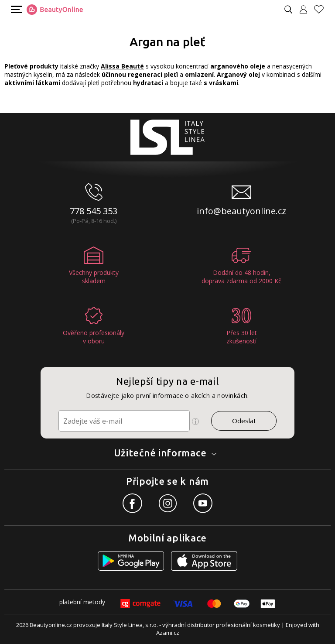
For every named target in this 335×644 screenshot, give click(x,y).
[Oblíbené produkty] (322, 9)
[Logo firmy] (55, 10)
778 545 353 (94, 211)
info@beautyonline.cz (241, 211)
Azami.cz (168, 633)
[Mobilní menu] (15, 9)
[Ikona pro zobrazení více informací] (195, 421)
